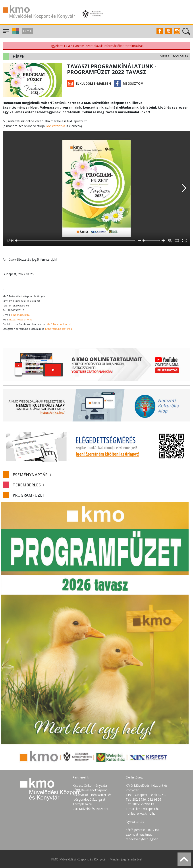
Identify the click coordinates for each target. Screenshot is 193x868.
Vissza (165, 56)
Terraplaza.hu (82, 804)
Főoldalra (180, 56)
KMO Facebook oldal (59, 324)
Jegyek (27, 31)
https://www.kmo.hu (21, 319)
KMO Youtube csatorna (59, 329)
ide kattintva (55, 126)
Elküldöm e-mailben (93, 83)
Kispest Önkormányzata (90, 785)
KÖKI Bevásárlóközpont (90, 790)
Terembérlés (28, 485)
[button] (15, 33)
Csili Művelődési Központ (91, 809)
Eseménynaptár (32, 474)
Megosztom (133, 83)
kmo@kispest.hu (21, 315)
